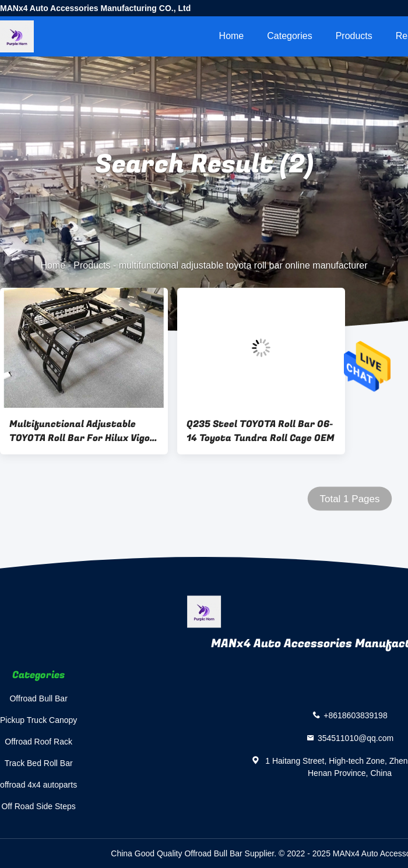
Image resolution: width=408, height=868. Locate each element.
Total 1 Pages (349, 499)
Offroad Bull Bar (38, 698)
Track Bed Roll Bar (39, 763)
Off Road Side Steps (38, 806)
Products (354, 36)
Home (232, 36)
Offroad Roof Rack (38, 742)
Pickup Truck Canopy (38, 720)
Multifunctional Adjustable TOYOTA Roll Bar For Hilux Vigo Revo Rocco (80, 431)
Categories (289, 36)
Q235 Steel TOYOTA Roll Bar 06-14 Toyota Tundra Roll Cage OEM (261, 431)
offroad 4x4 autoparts (38, 785)
